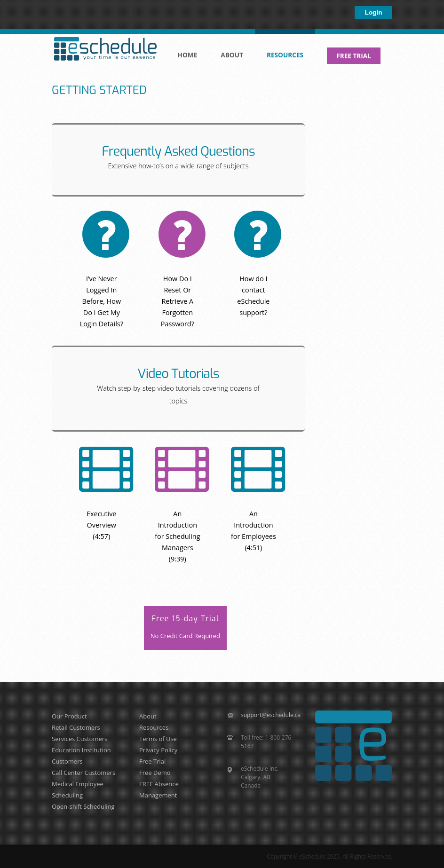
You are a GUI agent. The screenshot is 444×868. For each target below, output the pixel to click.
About (230, 50)
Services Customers (79, 739)
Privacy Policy (158, 750)
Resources (283, 50)
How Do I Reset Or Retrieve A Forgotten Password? (178, 301)
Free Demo (155, 773)
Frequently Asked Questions (178, 151)
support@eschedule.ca (271, 715)
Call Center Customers (83, 773)
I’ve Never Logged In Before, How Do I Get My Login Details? (102, 301)
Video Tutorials (178, 374)
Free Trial (152, 761)
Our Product (69, 716)
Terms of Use (158, 739)
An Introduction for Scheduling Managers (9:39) (177, 536)
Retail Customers (76, 727)
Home (188, 55)
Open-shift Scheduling (83, 806)
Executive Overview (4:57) (101, 525)
